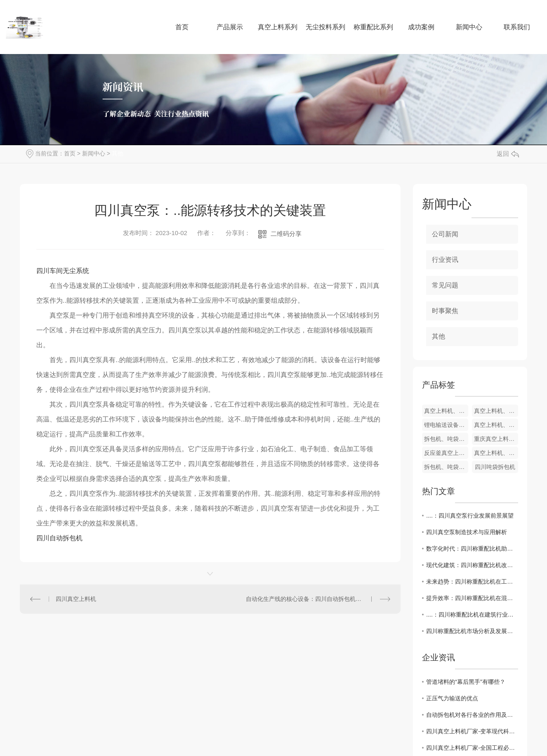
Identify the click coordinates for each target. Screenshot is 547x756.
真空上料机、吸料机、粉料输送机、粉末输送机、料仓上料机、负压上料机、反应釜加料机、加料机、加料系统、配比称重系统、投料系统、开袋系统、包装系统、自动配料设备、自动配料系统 (496, 453)
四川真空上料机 (76, 599)
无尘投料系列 (325, 27)
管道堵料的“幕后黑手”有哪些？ (466, 682)
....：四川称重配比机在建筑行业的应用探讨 (472, 615)
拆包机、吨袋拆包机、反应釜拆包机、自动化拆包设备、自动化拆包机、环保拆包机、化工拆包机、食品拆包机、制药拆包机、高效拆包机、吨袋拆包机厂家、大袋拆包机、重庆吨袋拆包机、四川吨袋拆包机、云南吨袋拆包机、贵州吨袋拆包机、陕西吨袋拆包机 (446, 439)
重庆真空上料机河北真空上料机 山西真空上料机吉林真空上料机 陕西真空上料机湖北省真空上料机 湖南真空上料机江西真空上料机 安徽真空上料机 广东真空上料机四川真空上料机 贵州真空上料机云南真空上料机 (496, 439)
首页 (182, 27)
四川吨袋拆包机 (495, 467)
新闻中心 (469, 27)
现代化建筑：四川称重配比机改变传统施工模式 (472, 565)
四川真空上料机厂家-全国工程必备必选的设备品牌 (472, 748)
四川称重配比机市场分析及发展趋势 (472, 631)
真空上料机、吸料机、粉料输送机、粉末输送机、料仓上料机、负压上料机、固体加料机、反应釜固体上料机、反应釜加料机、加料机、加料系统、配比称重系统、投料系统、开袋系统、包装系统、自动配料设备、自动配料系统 (446, 411)
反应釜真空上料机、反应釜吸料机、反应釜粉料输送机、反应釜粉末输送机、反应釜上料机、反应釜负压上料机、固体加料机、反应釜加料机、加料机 (446, 453)
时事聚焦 (445, 311)
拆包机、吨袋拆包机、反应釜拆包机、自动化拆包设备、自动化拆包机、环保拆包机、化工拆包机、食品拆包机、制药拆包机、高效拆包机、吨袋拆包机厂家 (446, 467)
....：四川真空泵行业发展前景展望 (470, 516)
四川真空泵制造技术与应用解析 (467, 532)
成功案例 (421, 27)
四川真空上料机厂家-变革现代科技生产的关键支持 (472, 731)
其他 (118, 153)
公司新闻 (445, 234)
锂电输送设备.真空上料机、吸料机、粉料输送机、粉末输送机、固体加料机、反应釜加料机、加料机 (446, 425)
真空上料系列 (278, 27)
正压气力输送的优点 (452, 698)
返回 (508, 154)
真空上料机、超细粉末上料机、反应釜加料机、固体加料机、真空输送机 (496, 411)
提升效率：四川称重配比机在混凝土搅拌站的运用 (472, 598)
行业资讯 (445, 260)
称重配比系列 (373, 27)
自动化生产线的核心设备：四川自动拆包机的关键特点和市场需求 (318, 599)
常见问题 (445, 285)
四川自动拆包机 (59, 538)
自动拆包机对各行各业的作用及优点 (472, 715)
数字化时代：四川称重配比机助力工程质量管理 (472, 549)
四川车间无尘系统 (63, 271)
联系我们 (517, 27)
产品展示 (230, 27)
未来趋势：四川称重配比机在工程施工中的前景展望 (472, 582)
